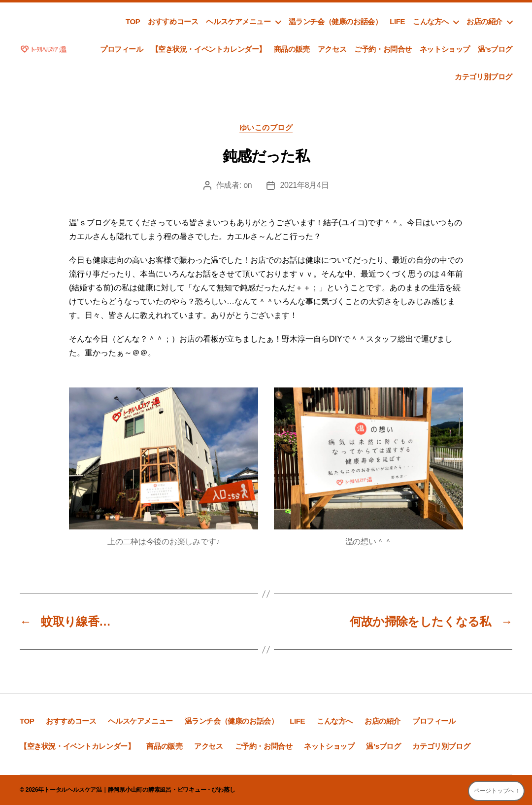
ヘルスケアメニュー (238, 21)
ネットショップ (445, 49)
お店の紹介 (484, 21)
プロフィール (122, 49)
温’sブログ (495, 49)
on (248, 185)
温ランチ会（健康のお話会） (335, 21)
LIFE (397, 21)
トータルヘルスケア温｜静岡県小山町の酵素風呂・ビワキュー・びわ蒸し (139, 790)
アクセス (332, 49)
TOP (133, 21)
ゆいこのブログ (266, 127)
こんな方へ (431, 21)
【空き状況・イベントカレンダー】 (209, 49)
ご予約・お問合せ (383, 49)
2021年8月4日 (304, 185)
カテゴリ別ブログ (483, 77)
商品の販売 (292, 49)
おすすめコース (173, 21)
